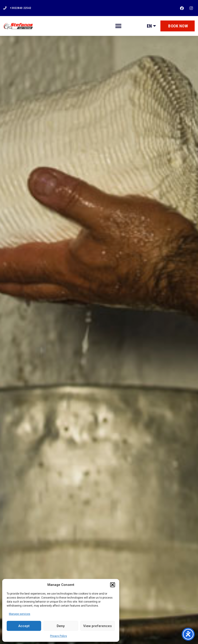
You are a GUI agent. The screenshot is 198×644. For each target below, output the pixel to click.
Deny (61, 626)
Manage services (20, 614)
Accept (24, 626)
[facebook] (183, 8)
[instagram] (192, 8)
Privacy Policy (59, 636)
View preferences (97, 626)
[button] (113, 585)
